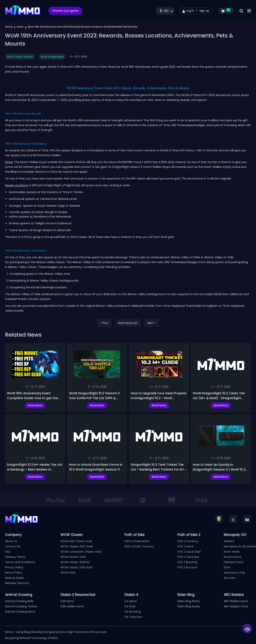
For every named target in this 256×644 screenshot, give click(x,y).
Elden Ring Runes (189, 606)
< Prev (104, 323)
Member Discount (17, 583)
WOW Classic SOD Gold (76, 567)
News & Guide (14, 578)
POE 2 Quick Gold (189, 552)
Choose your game (65, 11)
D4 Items (131, 601)
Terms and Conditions (20, 562)
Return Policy (14, 573)
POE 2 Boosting (187, 562)
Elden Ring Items (189, 601)
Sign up (204, 11)
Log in (190, 11)
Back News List (128, 323)
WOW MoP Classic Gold (76, 541)
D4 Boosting (133, 612)
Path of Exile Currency (139, 546)
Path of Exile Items (137, 541)
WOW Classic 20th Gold (77, 546)
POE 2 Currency (188, 541)
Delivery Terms (15, 557)
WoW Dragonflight (52, 57)
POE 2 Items (186, 546)
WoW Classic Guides (20, 57)
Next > (152, 323)
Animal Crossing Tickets (21, 606)
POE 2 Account (187, 567)
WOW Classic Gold (73, 557)
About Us (11, 541)
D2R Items (67, 601)
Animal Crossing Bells (19, 601)
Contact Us (13, 546)
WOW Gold (68, 573)
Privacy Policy (14, 567)
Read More (35, 405)
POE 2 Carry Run (188, 557)
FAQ (8, 552)
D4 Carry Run (133, 617)
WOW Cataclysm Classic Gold (81, 552)
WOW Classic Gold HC (75, 562)
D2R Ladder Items (72, 606)
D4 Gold (130, 606)
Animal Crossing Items (20, 612)
